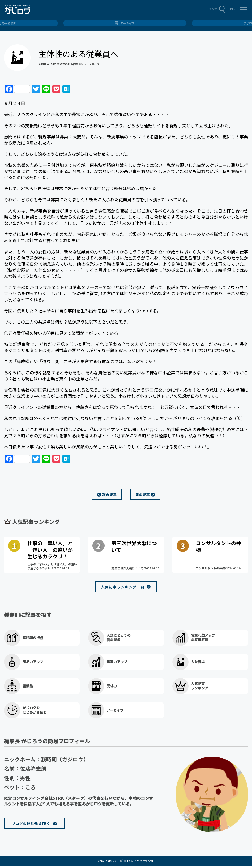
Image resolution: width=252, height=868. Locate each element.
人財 (53, 64)
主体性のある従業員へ (70, 64)
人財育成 (44, 64)
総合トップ (126, 23)
